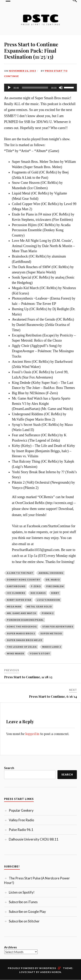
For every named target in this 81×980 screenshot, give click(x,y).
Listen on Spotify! (22, 892)
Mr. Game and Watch (22, 613)
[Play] (9, 88)
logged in (32, 734)
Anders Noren (51, 972)
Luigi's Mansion (48, 600)
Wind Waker (15, 653)
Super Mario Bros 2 (21, 633)
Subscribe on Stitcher (24, 921)
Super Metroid (51, 633)
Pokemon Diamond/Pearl (25, 620)
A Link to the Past (20, 573)
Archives (10, 947)
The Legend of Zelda (22, 647)
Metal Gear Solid (39, 606)
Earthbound (16, 586)
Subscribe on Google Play (27, 912)
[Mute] (61, 88)
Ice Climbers (16, 593)
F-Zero (36, 586)
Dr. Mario (53, 580)
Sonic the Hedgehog (22, 627)
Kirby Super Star (19, 600)
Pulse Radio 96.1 (21, 830)
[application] (41, 88)
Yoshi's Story (40, 653)
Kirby (55, 593)
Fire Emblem (55, 586)
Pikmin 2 (48, 613)
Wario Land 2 (52, 647)
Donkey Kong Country (24, 580)
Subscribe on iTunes (23, 902)
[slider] (35, 88)
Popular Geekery (21, 810)
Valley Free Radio (21, 820)
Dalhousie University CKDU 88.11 (34, 839)
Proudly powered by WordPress (32, 968)
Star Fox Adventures (58, 627)
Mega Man (14, 606)
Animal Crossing (51, 573)
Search (9, 768)
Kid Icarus (38, 593)
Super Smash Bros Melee (25, 640)
